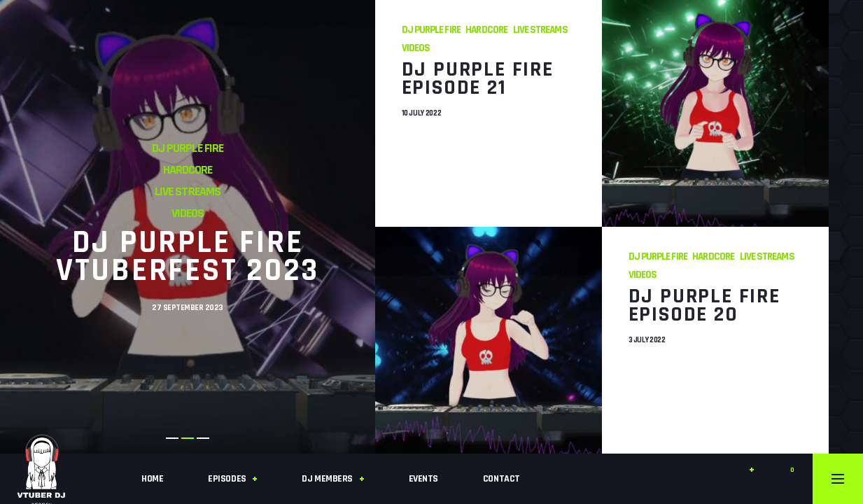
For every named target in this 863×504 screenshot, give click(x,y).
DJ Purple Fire (188, 148)
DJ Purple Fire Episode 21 (478, 78)
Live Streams (187, 191)
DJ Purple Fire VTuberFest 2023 (188, 257)
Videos (188, 213)
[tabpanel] (188, 227)
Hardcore (188, 170)
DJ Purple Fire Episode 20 (704, 304)
